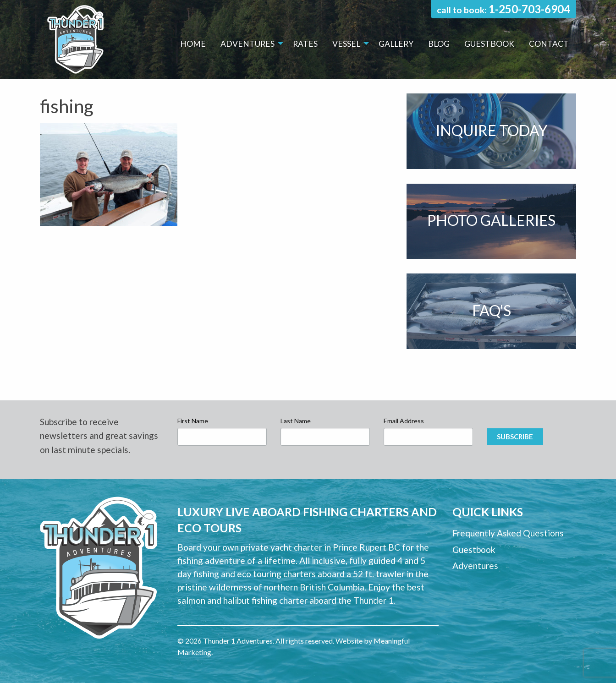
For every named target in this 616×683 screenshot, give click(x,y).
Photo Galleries (491, 220)
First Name (193, 421)
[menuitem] (193, 44)
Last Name (296, 421)
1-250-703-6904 (529, 9)
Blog (439, 44)
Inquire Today (492, 130)
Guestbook (489, 44)
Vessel (346, 44)
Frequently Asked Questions (508, 533)
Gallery (396, 44)
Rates (305, 44)
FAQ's (492, 310)
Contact (549, 44)
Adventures (247, 44)
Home (193, 44)
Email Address (404, 421)
